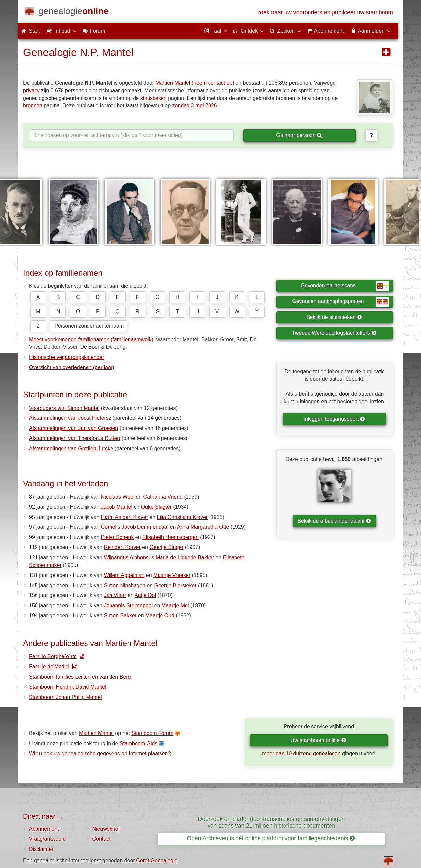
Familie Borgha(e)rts (53, 656)
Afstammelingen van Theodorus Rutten (74, 438)
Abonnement (44, 829)
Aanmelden (370, 31)
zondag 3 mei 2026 (195, 106)
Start (31, 31)
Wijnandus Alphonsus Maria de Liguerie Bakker (159, 557)
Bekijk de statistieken (334, 317)
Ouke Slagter (156, 507)
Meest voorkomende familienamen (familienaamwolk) (91, 339)
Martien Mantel (173, 83)
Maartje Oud (160, 616)
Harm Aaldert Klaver (124, 517)
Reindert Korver (122, 547)
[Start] (74, 12)
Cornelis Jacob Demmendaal (135, 527)
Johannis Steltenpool (128, 605)
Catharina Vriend (163, 497)
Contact (101, 839)
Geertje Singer (166, 547)
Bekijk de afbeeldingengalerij (334, 521)
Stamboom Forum (152, 733)
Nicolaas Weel (118, 497)
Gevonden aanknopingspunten (341, 302)
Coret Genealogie (157, 861)
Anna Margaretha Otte (203, 527)
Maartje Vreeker (172, 575)
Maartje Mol (175, 605)
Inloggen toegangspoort (334, 419)
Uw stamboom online (318, 740)
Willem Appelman (124, 575)
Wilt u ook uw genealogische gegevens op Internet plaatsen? (100, 754)
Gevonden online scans (345, 286)
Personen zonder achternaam (89, 326)
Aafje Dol (145, 595)
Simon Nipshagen (125, 585)
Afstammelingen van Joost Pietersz (70, 418)
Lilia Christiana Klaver (182, 517)
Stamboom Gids (139, 743)
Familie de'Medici (49, 667)
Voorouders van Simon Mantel (64, 408)
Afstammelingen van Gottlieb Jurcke (71, 448)
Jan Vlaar (115, 595)
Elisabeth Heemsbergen (171, 537)
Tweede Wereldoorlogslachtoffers (334, 333)
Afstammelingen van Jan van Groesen (74, 428)
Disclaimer (41, 849)
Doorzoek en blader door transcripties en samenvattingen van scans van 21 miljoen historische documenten (272, 822)
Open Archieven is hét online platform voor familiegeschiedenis (271, 838)
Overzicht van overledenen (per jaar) (72, 367)
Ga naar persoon (299, 135)
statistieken (154, 98)
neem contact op (213, 83)
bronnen (33, 106)
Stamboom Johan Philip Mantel (65, 697)
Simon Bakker (120, 616)
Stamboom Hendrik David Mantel (68, 687)
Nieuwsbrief (106, 829)
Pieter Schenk (117, 537)
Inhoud (61, 31)
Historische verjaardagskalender (67, 357)
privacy (31, 90)
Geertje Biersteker (175, 585)
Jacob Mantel (117, 507)
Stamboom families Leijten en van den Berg (80, 677)
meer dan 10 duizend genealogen (301, 754)
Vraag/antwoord (47, 839)
